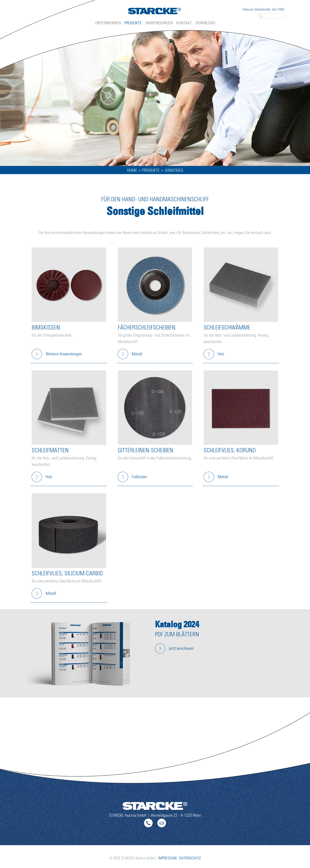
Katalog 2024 (177, 624)
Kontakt (184, 23)
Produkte (133, 23)
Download (205, 23)
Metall (137, 354)
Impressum (167, 858)
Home (132, 170)
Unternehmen (108, 23)
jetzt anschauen (181, 648)
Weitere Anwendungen (64, 354)
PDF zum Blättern (177, 635)
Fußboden (139, 477)
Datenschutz (190, 858)
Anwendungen (159, 23)
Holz (221, 354)
